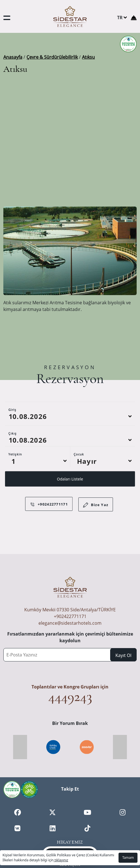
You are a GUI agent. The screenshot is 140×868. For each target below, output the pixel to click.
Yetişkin (15, 468)
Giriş (12, 424)
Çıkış (13, 447)
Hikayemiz (70, 842)
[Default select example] (38, 475)
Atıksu (88, 57)
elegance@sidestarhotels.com (70, 623)
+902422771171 (70, 616)
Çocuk (79, 468)
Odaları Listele (70, 493)
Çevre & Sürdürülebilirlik (52, 57)
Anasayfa (13, 57)
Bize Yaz (96, 507)
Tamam (128, 858)
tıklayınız (61, 860)
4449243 (70, 697)
